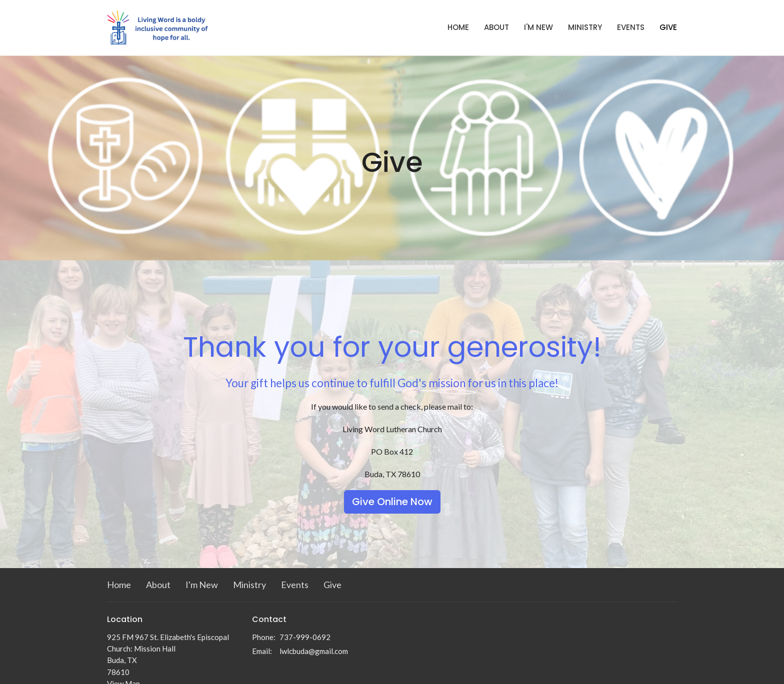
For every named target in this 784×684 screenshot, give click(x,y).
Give (668, 27)
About (496, 27)
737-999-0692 (305, 637)
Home (458, 27)
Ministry (585, 27)
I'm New (538, 27)
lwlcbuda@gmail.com (314, 651)
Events (631, 27)
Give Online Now (392, 502)
